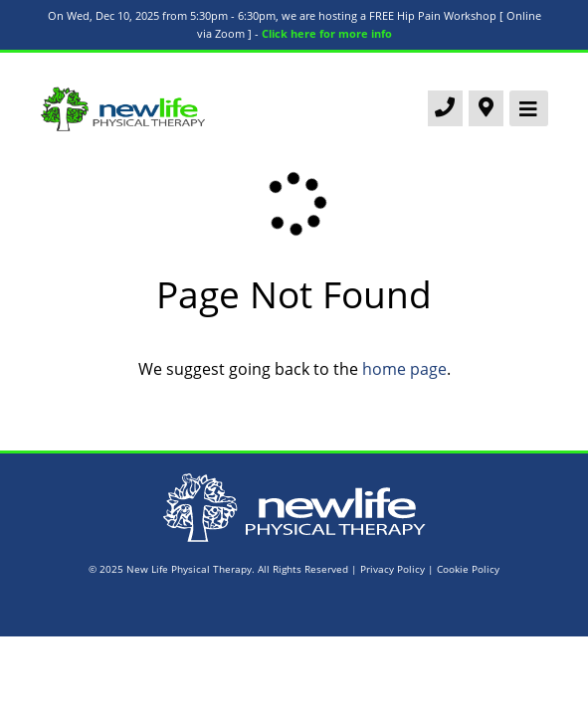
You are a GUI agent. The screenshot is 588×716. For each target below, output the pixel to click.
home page (404, 369)
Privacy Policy (392, 569)
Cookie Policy (468, 569)
